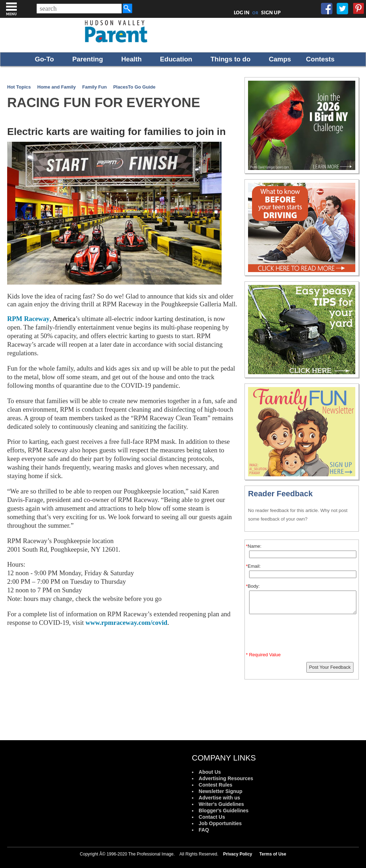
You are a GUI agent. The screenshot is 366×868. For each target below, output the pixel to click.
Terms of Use (273, 854)
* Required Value (263, 655)
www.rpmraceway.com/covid (126, 623)
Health (131, 59)
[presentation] (303, 634)
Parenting (88, 59)
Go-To (44, 59)
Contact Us (212, 817)
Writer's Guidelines (221, 804)
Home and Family (56, 87)
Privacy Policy (238, 854)
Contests (320, 59)
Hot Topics (19, 87)
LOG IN (242, 12)
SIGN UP (271, 12)
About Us (210, 772)
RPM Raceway (28, 319)
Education (176, 59)
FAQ (204, 830)
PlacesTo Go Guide (134, 87)
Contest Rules (216, 785)
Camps (280, 59)
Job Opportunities (220, 823)
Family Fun (95, 87)
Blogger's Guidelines (224, 811)
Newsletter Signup (221, 791)
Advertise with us (219, 798)
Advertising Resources (226, 778)
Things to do (231, 59)
